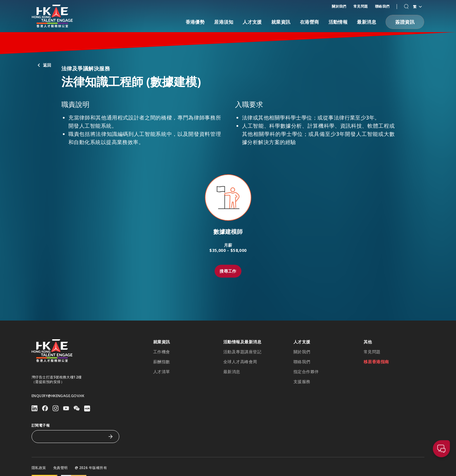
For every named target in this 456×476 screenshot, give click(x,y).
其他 (368, 342)
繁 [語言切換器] (417, 7)
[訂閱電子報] (71, 437)
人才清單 (162, 372)
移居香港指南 (376, 362)
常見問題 (361, 6)
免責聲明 (61, 468)
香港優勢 (195, 22)
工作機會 (162, 352)
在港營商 (310, 22)
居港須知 (224, 22)
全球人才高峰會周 (240, 362)
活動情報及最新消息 (242, 342)
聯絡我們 (382, 6)
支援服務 (302, 382)
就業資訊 (281, 22)
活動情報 (338, 22)
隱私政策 (39, 468)
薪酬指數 (162, 362)
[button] (406, 7)
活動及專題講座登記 (242, 352)
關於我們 (339, 6)
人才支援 (252, 22)
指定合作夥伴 (306, 372)
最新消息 (367, 22)
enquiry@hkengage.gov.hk (58, 396)
